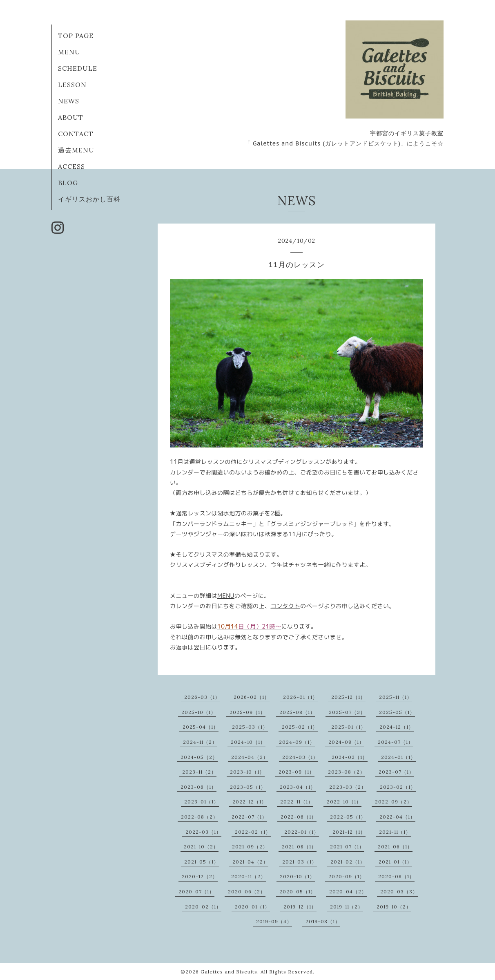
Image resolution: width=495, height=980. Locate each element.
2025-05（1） (397, 712)
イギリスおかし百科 (89, 199)
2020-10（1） (297, 876)
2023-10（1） (247, 772)
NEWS (69, 101)
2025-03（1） (250, 727)
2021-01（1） (395, 862)
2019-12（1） (300, 907)
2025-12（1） (348, 697)
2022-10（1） (344, 802)
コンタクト (286, 606)
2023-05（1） (248, 787)
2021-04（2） (250, 862)
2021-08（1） (299, 847)
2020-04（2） (348, 892)
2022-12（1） (250, 802)
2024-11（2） (200, 742)
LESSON (72, 85)
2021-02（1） (348, 862)
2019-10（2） (394, 907)
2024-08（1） (346, 742)
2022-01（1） (302, 832)
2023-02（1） (398, 787)
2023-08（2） (347, 772)
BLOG (68, 183)
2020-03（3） (399, 892)
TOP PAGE (76, 36)
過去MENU (76, 150)
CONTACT (76, 134)
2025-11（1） (396, 697)
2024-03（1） (300, 757)
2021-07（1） (347, 847)
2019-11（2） (347, 907)
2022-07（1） (249, 817)
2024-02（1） (350, 757)
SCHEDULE (78, 68)
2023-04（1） (298, 787)
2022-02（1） (253, 832)
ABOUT (71, 117)
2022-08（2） (200, 817)
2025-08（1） (297, 712)
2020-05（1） (298, 892)
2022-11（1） (297, 802)
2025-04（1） (201, 727)
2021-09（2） (250, 847)
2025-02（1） (300, 727)
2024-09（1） (297, 742)
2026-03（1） (202, 697)
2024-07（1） (396, 742)
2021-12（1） (349, 832)
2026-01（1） (300, 697)
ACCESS (71, 166)
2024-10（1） (248, 742)
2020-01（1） (252, 907)
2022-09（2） (394, 802)
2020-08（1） (396, 876)
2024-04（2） (250, 757)
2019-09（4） (274, 921)
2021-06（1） (395, 847)
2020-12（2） (200, 876)
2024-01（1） (398, 757)
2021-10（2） (201, 847)
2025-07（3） (347, 712)
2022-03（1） (203, 832)
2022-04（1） (397, 817)
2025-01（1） (349, 727)
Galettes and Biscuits (229, 972)
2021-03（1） (300, 862)
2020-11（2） (249, 876)
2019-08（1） (323, 921)
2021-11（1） (395, 832)
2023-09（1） (297, 772)
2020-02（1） (203, 907)
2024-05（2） (199, 757)
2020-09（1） (347, 876)
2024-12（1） (397, 727)
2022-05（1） (348, 817)
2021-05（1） (202, 862)
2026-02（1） (252, 697)
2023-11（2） (199, 772)
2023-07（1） (396, 772)
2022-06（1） (299, 817)
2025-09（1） (247, 712)
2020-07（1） (196, 892)
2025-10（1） (199, 712)
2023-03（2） (348, 787)
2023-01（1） (202, 802)
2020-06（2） (247, 892)
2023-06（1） (198, 787)
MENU (69, 52)
